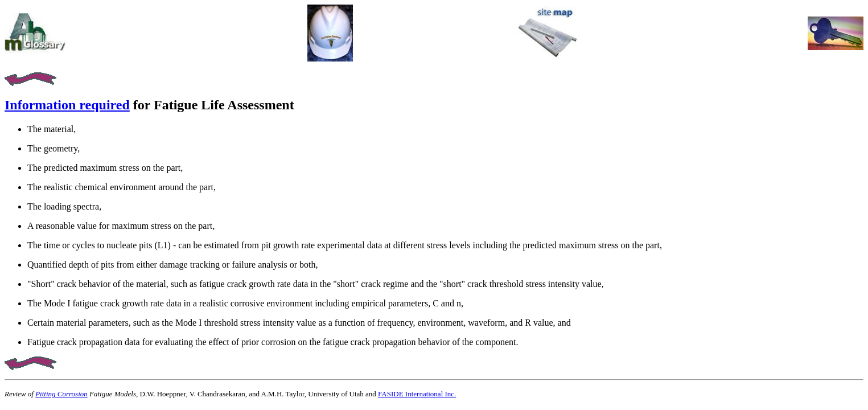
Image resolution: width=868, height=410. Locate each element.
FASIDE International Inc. (417, 394)
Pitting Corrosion (61, 394)
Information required (67, 105)
